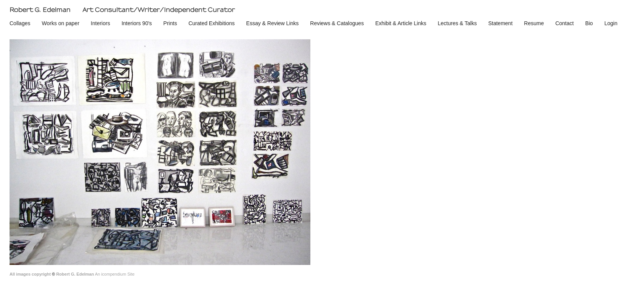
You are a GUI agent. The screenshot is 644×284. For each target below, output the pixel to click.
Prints (170, 23)
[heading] (120, 10)
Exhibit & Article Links (401, 23)
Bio (589, 23)
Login (611, 23)
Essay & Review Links (273, 23)
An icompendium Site (115, 274)
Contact (564, 23)
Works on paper (60, 23)
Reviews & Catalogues (337, 23)
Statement (500, 23)
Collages (20, 23)
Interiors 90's (137, 23)
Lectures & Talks (457, 23)
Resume (534, 23)
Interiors (100, 23)
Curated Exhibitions (211, 23)
